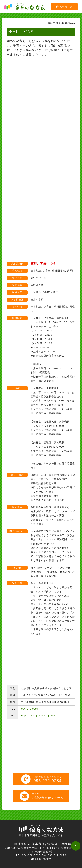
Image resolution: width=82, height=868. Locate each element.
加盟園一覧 (64, 7)
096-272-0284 (30, 709)
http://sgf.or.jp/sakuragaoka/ (38, 716)
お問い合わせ (41, 859)
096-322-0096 (31, 855)
